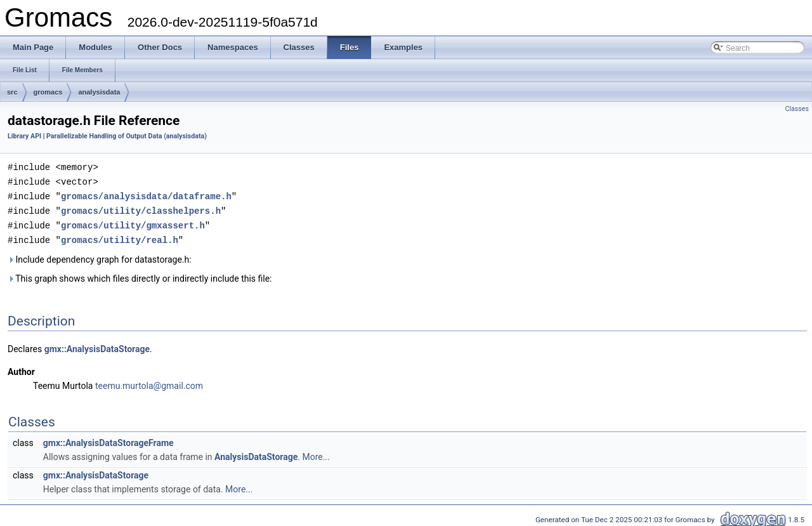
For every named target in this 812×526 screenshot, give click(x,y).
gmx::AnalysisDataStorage (97, 345)
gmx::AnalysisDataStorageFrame (108, 439)
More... (316, 453)
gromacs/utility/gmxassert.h (133, 222)
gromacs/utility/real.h (120, 236)
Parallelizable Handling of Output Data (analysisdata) (127, 136)
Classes (797, 109)
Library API (24, 136)
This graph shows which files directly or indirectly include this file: (140, 275)
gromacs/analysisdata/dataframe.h (146, 194)
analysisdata (99, 92)
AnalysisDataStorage (256, 453)
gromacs (48, 92)
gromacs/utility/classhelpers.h (141, 208)
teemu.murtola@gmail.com (149, 382)
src (12, 92)
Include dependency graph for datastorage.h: (100, 256)
